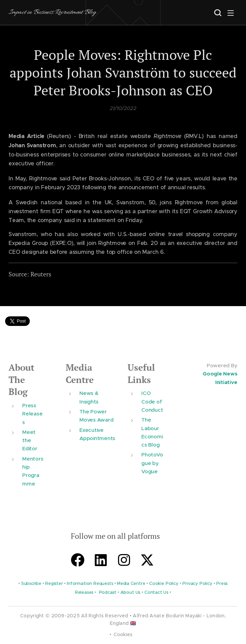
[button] (217, 13)
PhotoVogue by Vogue (152, 463)
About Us (130, 592)
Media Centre (80, 374)
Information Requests (90, 584)
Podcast (108, 592)
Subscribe (31, 584)
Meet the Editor (30, 440)
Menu (231, 13)
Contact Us (156, 592)
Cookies (123, 634)
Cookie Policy (164, 584)
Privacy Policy (197, 584)
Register (54, 584)
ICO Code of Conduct (152, 401)
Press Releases (32, 414)
